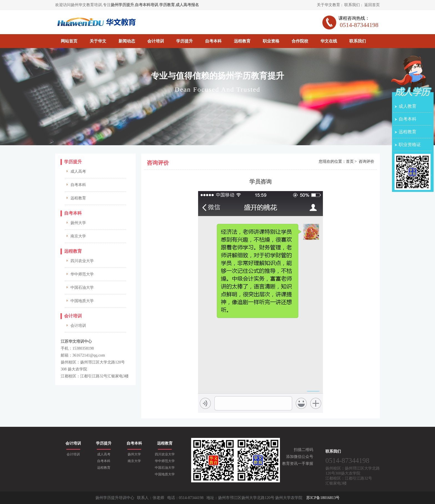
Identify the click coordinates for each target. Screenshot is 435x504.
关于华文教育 (328, 5)
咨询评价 (366, 161)
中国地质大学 (82, 301)
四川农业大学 (82, 261)
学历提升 (184, 41)
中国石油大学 (82, 288)
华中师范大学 (82, 274)
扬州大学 (78, 223)
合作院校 (300, 41)
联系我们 (352, 5)
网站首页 (69, 41)
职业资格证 (410, 145)
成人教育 (408, 106)
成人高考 (78, 171)
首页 (350, 161)
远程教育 (242, 41)
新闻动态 (127, 41)
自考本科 (213, 41)
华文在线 (329, 41)
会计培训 (156, 41)
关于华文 (98, 41)
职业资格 (271, 41)
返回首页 (372, 5)
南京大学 (78, 236)
